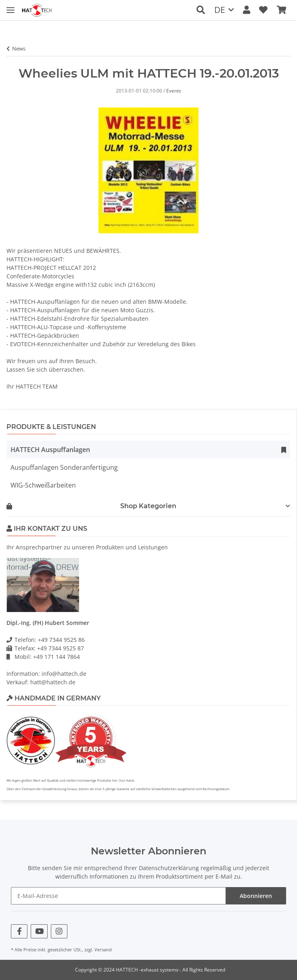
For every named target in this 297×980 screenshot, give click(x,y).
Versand (103, 950)
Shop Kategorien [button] (91, 506)
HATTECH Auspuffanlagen (50, 450)
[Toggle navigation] (10, 5)
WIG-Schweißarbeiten (43, 485)
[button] (201, 10)
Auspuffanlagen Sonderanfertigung (64, 467)
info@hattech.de (64, 674)
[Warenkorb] (281, 10)
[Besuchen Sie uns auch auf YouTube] (39, 931)
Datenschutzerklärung (169, 868)
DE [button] (220, 10)
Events (174, 91)
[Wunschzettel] (263, 10)
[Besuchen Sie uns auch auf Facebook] (19, 931)
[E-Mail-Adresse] (118, 896)
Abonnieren (256, 896)
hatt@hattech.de (53, 682)
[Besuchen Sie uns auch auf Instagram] (59, 931)
